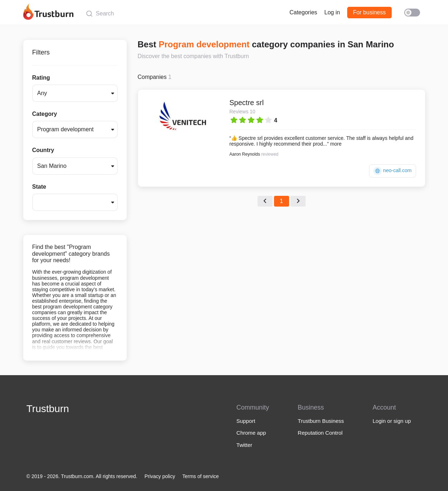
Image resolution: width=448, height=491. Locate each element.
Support (246, 421)
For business (369, 12)
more (336, 144)
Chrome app (251, 433)
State (39, 187)
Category (45, 114)
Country (43, 150)
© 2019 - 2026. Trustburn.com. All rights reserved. (82, 476)
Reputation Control (320, 433)
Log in (332, 12)
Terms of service (201, 476)
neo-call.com (392, 171)
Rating (41, 78)
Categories (303, 12)
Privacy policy (160, 476)
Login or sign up (392, 421)
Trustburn (48, 409)
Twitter (244, 445)
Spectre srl (247, 103)
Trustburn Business (321, 421)
